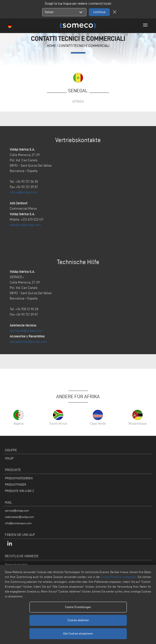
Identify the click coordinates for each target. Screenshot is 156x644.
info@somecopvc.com (18, 523)
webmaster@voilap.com (19, 517)
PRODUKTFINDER (15, 485)
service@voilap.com (17, 511)
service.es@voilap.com (26, 331)
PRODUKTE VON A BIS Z (19, 491)
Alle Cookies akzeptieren (78, 633)
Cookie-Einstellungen (78, 607)
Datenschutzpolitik (16, 564)
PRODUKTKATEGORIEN (19, 478)
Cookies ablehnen (78, 620)
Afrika (78, 101)
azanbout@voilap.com (25, 225)
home (51, 46)
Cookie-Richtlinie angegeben (119, 577)
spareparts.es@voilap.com (28, 342)
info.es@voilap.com (23, 192)
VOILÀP (9, 458)
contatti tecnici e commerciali (84, 46)
